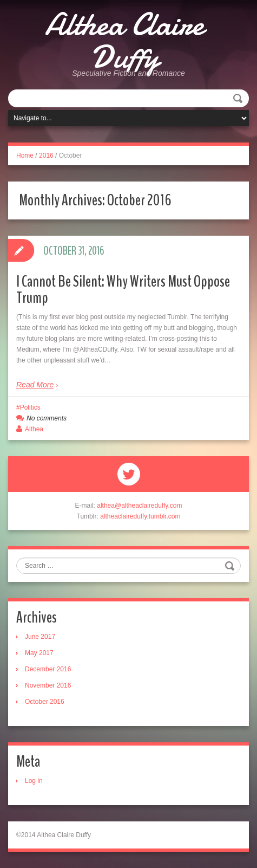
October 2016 (45, 702)
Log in (34, 781)
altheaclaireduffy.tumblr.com (140, 516)
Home (25, 156)
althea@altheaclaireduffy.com (139, 506)
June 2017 (40, 637)
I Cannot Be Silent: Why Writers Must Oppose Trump (123, 290)
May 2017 (39, 653)
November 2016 (48, 685)
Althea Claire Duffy (124, 41)
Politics (30, 407)
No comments (47, 418)
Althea (34, 429)
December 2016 (48, 669)
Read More (35, 385)
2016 (46, 156)
